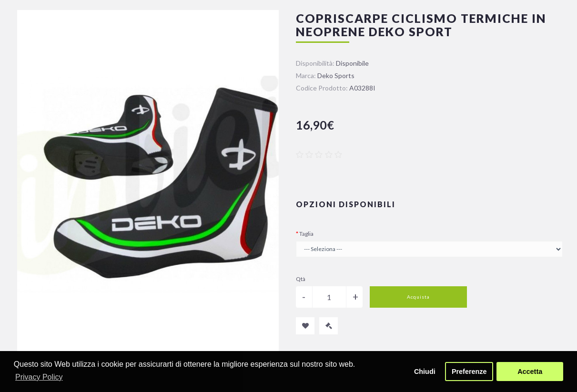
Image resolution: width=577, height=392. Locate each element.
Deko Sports (336, 75)
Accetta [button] (530, 372)
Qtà (301, 279)
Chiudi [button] (425, 372)
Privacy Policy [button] (39, 377)
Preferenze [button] (469, 372)
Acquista (418, 297)
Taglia (306, 234)
